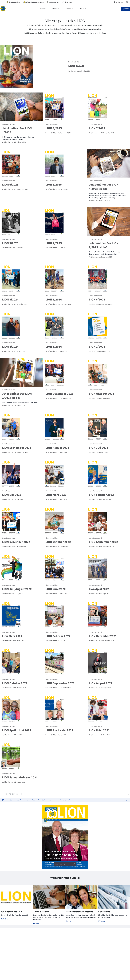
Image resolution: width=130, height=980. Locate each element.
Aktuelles (83, 9)
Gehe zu (36, 923)
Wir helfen (56, 9)
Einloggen (118, 2)
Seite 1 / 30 (58, 864)
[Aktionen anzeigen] (128, 794)
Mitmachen (69, 9)
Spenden (126, 9)
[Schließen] (126, 801)
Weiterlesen (5, 919)
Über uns (43, 9)
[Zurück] (2, 794)
